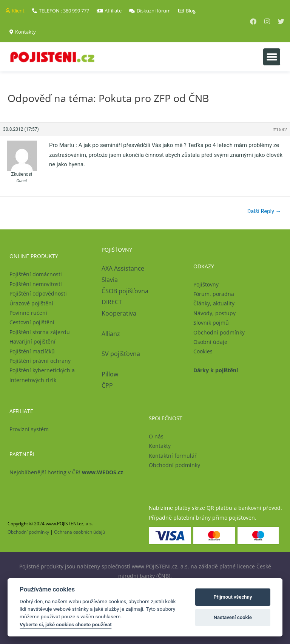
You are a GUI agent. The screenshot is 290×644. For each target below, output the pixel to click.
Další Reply (264, 211)
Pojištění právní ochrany (40, 361)
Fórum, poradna (214, 294)
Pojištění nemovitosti (36, 284)
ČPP (107, 385)
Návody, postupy (214, 313)
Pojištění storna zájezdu (40, 332)
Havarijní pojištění (32, 341)
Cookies (203, 351)
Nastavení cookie (233, 617)
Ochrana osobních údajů (79, 532)
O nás (156, 436)
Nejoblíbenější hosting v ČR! (66, 472)
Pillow (110, 374)
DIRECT (112, 302)
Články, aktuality (214, 303)
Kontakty (160, 446)
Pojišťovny (206, 284)
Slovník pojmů (211, 323)
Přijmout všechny (233, 597)
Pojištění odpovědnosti (38, 293)
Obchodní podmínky (219, 332)
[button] (272, 57)
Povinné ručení (28, 313)
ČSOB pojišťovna (125, 291)
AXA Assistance (124, 268)
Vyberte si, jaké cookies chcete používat (66, 624)
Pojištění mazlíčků (32, 351)
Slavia (110, 280)
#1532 (280, 129)
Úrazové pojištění (31, 303)
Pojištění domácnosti (36, 274)
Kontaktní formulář (173, 456)
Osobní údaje (210, 342)
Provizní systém (29, 429)
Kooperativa (119, 313)
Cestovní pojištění (32, 322)
